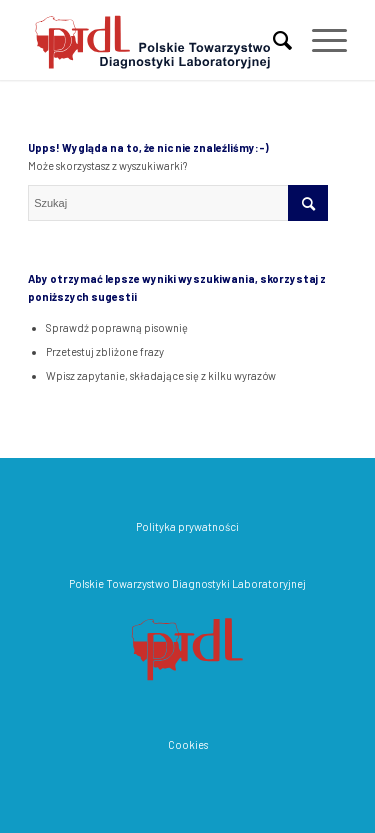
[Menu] (319, 40)
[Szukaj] (272, 40)
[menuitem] (272, 40)
